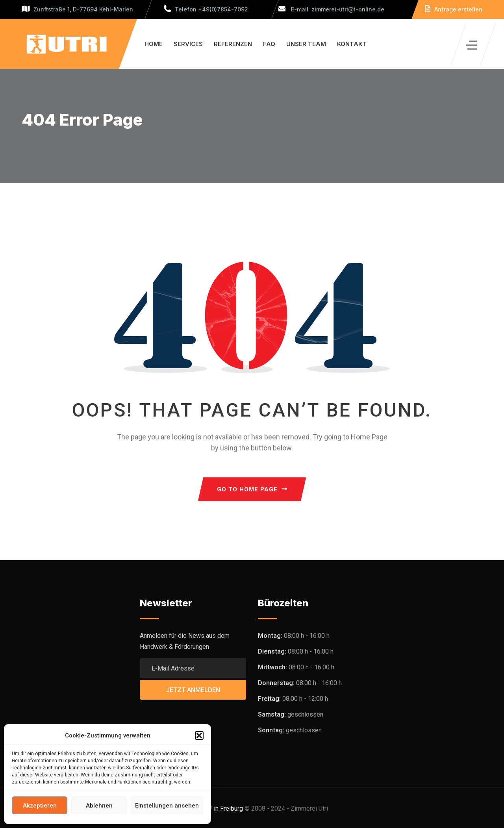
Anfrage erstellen (454, 9)
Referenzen (233, 44)
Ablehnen (99, 806)
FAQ (269, 44)
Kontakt (352, 44)
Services (188, 44)
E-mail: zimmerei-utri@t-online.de (331, 9)
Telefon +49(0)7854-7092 (206, 9)
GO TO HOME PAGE (252, 489)
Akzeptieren (40, 806)
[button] (199, 735)
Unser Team (306, 44)
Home (154, 44)
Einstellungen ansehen (167, 806)
